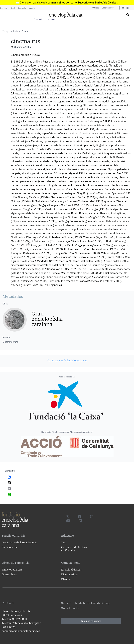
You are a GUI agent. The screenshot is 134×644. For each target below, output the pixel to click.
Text (64, 542)
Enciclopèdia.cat (71, 570)
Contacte (22, 8)
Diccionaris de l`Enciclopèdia (19, 542)
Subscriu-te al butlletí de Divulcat (97, 3)
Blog (13, 8)
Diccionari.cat (108, 8)
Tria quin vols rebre (91, 621)
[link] (67, 360)
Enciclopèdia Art (12, 570)
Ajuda (32, 8)
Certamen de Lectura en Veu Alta (74, 549)
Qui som (4, 8)
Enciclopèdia (10, 547)
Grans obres (9, 574)
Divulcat (95, 8)
